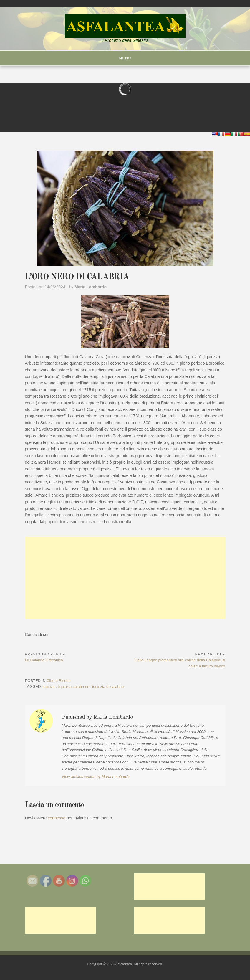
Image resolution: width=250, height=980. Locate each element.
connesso (57, 818)
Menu (125, 58)
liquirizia (49, 686)
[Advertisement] (125, 578)
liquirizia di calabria (107, 686)
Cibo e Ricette (59, 681)
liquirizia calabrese (73, 686)
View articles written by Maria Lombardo (96, 777)
